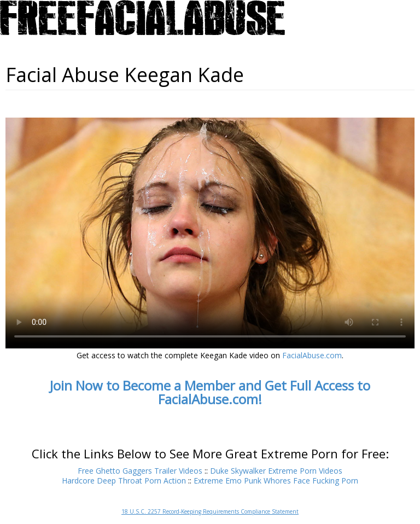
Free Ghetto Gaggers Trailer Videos (140, 471)
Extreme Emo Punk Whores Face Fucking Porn (276, 481)
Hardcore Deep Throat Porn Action (124, 481)
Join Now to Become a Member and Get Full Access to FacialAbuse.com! (210, 392)
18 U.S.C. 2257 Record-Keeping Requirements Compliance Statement (210, 511)
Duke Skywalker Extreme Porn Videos (276, 471)
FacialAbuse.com (312, 355)
